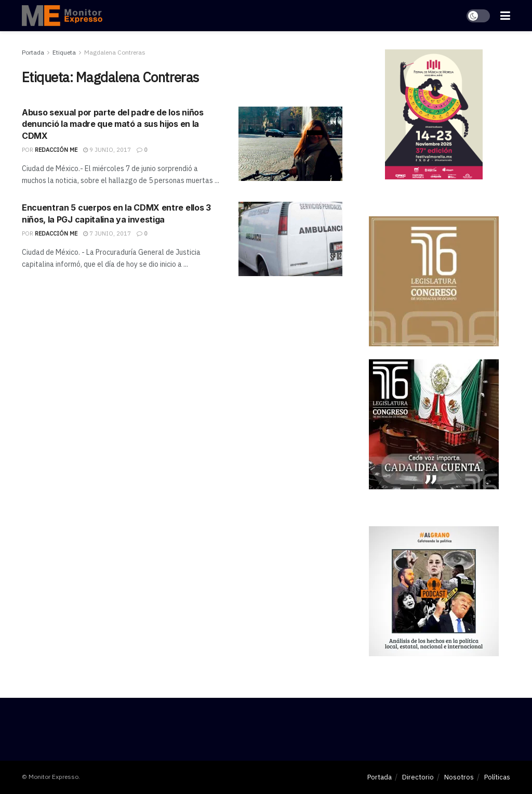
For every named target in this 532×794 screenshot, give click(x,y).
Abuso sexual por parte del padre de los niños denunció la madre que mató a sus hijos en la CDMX (113, 124)
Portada (33, 52)
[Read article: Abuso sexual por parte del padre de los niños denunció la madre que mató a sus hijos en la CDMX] (290, 144)
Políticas (497, 777)
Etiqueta (64, 52)
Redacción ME (56, 150)
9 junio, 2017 (107, 150)
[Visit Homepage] (62, 16)
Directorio (418, 777)
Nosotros (459, 777)
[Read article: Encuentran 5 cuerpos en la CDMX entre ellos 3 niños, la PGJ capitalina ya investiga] (290, 239)
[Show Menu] (505, 16)
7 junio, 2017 (107, 233)
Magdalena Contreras (115, 52)
